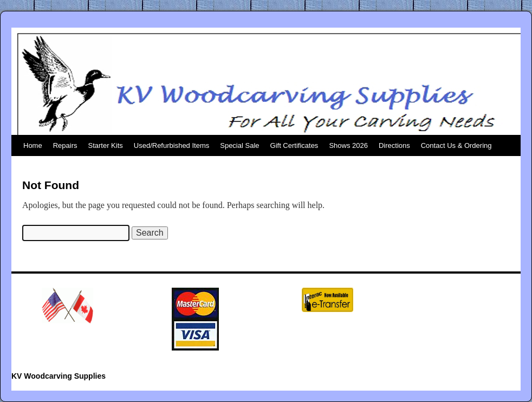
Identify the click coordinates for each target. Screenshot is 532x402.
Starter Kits (105, 145)
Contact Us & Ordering (456, 145)
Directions (394, 145)
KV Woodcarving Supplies (59, 376)
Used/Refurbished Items (171, 145)
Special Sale (239, 145)
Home (33, 145)
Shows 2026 (348, 145)
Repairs (65, 145)
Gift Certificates (294, 145)
